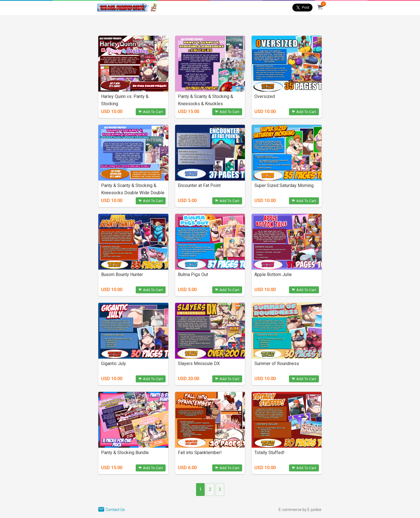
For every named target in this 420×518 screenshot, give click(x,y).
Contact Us (115, 510)
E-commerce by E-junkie (300, 510)
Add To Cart (151, 112)
